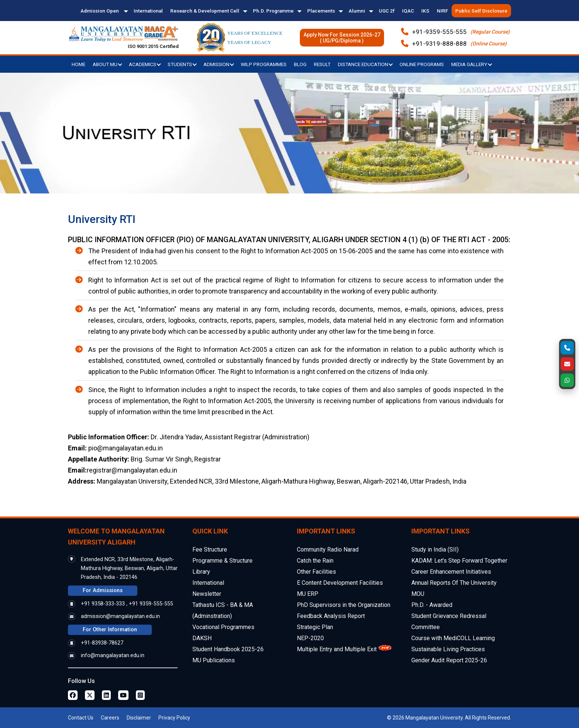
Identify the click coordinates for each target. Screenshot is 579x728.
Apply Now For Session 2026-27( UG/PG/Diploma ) (342, 38)
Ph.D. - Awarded (432, 605)
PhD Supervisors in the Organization (344, 605)
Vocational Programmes (223, 627)
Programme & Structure (222, 561)
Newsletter (207, 594)
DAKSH (202, 638)
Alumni (357, 11)
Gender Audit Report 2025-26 (449, 660)
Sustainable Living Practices (448, 649)
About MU (107, 64)
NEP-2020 (310, 638)
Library (201, 572)
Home (78, 64)
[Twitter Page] (90, 695)
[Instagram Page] (140, 695)
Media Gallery (472, 64)
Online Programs (422, 64)
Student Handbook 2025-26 (228, 649)
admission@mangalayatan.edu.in (120, 616)
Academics (145, 64)
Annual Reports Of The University (454, 583)
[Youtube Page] (123, 695)
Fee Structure (210, 550)
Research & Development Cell (205, 11)
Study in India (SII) (435, 550)
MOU (418, 594)
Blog (300, 64)
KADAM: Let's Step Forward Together (459, 561)
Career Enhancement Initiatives (451, 572)
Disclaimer (139, 718)
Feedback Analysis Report (331, 616)
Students (182, 64)
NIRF (442, 11)
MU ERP (308, 594)
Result (322, 64)
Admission (219, 64)
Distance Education (365, 64)
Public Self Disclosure (481, 11)
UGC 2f (387, 11)
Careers (110, 718)
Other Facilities (316, 572)
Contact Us (81, 718)
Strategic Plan (315, 627)
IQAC (408, 11)
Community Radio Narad (328, 550)
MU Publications (214, 660)
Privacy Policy (174, 718)
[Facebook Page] (73, 695)
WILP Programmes (264, 64)
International (148, 11)
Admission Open (100, 11)
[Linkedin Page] (106, 695)
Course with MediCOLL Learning (453, 638)
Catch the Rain (315, 561)
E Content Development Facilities (340, 583)
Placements (321, 11)
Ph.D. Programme (273, 11)
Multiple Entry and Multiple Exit (337, 649)
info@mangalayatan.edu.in (113, 655)
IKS (425, 11)
